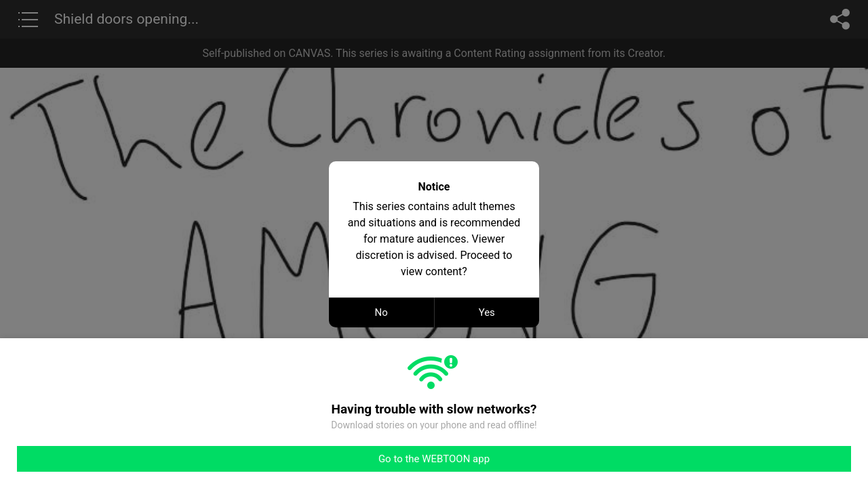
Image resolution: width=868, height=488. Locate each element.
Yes (487, 312)
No (381, 312)
